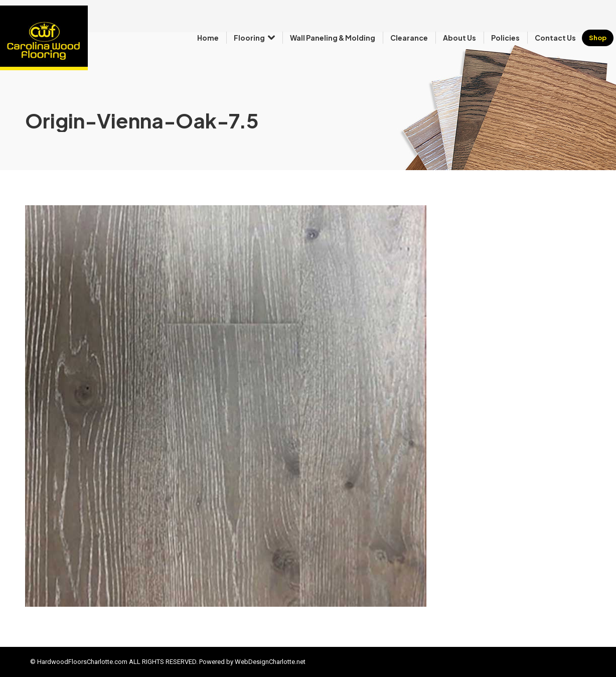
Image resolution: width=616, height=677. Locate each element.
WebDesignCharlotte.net (270, 662)
